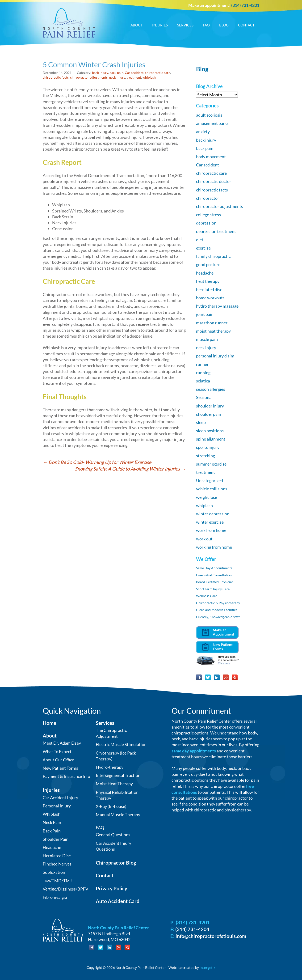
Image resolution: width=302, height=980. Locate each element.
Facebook (199, 677)
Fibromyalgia (55, 897)
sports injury (208, 447)
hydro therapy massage (217, 306)
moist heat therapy (213, 331)
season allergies (211, 389)
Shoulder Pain (56, 839)
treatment (134, 77)
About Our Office (58, 760)
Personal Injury (57, 806)
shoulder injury (210, 406)
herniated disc (209, 289)
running (203, 373)
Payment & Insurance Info (66, 776)
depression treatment (216, 231)
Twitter (208, 677)
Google (226, 677)
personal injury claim (215, 356)
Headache (52, 847)
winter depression (213, 514)
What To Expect (57, 751)
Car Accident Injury (60, 798)
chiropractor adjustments (89, 77)
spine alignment (211, 439)
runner (202, 364)
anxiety (203, 132)
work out (204, 539)
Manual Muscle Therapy (118, 815)
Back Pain (52, 831)
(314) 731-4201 (245, 5)
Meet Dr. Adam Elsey (62, 743)
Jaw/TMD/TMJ (57, 881)
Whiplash (52, 814)
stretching (206, 456)
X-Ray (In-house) (111, 806)
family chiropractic (213, 256)
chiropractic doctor (214, 181)
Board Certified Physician (215, 582)
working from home (214, 547)
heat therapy (208, 281)
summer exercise (211, 464)
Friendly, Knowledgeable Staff (218, 617)
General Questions (113, 835)
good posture (208, 264)
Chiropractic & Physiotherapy (218, 603)
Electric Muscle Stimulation (121, 744)
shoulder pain (209, 414)
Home (49, 723)
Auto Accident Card (118, 901)
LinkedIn (217, 677)
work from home (211, 530)
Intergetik (208, 967)
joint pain (205, 314)
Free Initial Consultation (214, 575)
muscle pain (207, 339)
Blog (224, 25)
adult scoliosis (209, 115)
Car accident (134, 73)
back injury (100, 73)
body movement (211, 157)
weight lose (207, 497)
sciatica (203, 381)
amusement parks (212, 123)
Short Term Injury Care (213, 589)
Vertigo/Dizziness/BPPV (65, 889)
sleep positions (210, 431)
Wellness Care (207, 596)
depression (206, 223)
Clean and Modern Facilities (217, 610)
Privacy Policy (111, 888)
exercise (203, 248)
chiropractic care (157, 73)
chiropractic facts (56, 77)
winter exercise (210, 522)
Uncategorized (210, 480)
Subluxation (54, 872)
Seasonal (204, 397)
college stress (208, 215)
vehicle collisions (212, 489)
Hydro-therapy (110, 767)
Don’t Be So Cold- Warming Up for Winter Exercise (97, 462)
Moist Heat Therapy (114, 784)
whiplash (149, 77)
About (137, 25)
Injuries (160, 25)
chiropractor (208, 198)
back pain (116, 73)
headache (205, 273)
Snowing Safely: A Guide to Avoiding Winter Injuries (130, 469)
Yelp (235, 677)
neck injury (117, 77)
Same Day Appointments (214, 568)
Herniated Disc (57, 856)
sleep (201, 422)
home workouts (210, 298)
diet (200, 240)
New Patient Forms (60, 768)
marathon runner (212, 323)
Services (185, 25)
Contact (246, 25)
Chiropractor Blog (116, 863)
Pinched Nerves (57, 864)
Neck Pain (52, 822)
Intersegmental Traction (118, 775)
